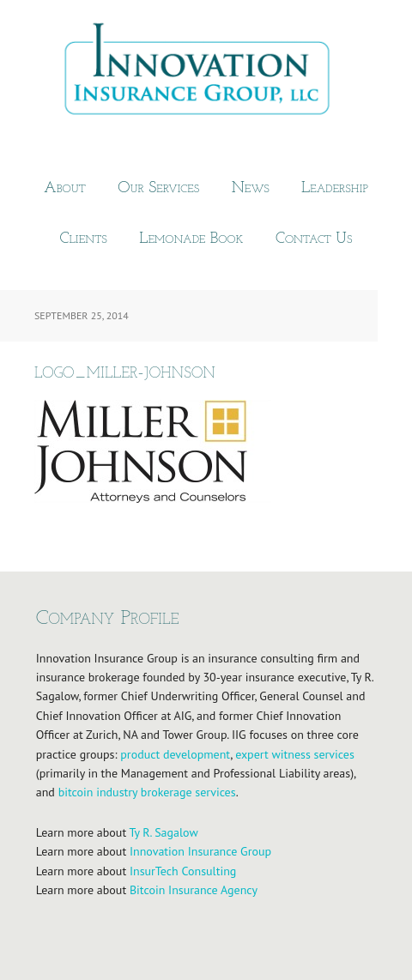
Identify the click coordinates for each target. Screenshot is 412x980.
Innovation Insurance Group (206, 73)
